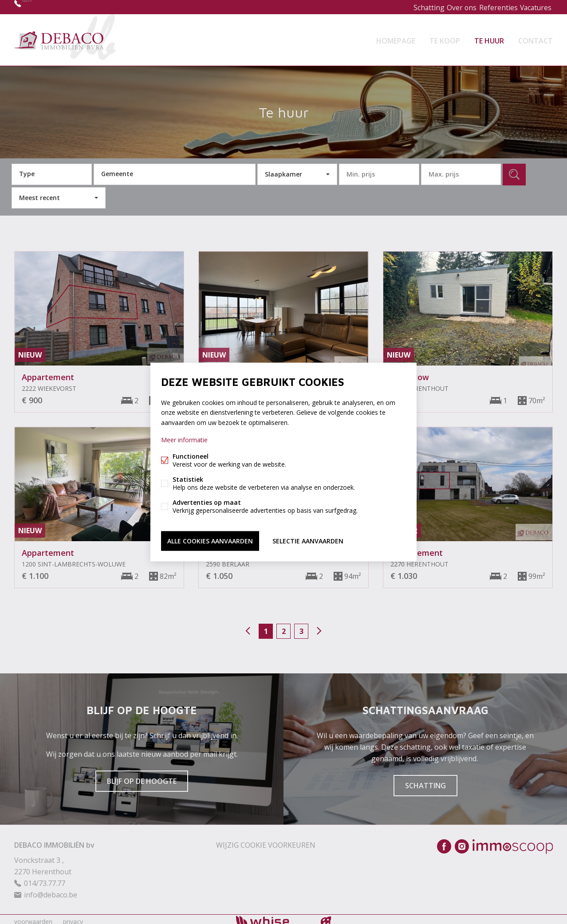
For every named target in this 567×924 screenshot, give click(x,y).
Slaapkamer (283, 169)
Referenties (492, 7)
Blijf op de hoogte (142, 776)
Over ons (452, 7)
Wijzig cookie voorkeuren (266, 840)
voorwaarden (33, 917)
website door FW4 (326, 917)
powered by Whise (273, 916)
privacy (73, 917)
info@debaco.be (51, 890)
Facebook (444, 841)
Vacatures (533, 7)
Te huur (489, 37)
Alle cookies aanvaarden (210, 539)
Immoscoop (513, 842)
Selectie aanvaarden (308, 539)
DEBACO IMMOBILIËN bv (54, 840)
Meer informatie (184, 441)
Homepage (396, 37)
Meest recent (39, 192)
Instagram (462, 841)
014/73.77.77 (43, 7)
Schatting (415, 7)
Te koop (445, 37)
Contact (535, 37)
